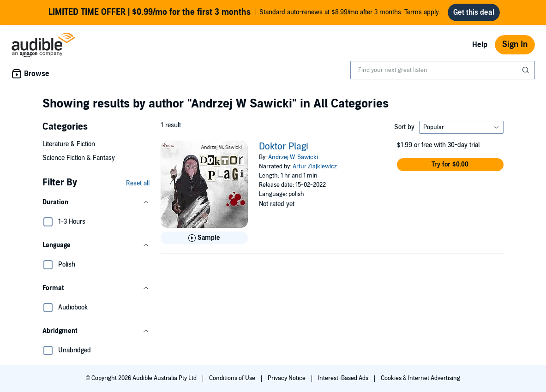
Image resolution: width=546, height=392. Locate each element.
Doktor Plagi (284, 147)
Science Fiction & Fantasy (79, 158)
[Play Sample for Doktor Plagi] (204, 238)
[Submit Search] (527, 70)
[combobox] (443, 70)
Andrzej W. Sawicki (293, 157)
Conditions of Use (233, 378)
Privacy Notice (287, 378)
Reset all (138, 183)
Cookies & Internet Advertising (420, 378)
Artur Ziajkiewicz (315, 166)
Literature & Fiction (69, 144)
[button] (96, 202)
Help (480, 45)
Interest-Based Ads (344, 378)
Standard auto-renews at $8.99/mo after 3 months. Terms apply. (244, 12)
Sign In (515, 45)
